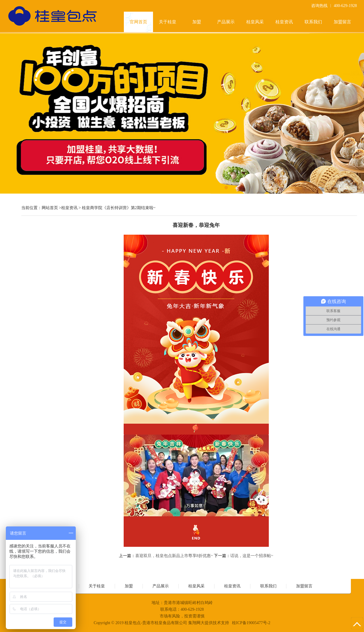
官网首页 (138, 22)
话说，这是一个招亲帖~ (252, 556)
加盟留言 (342, 22)
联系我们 (313, 22)
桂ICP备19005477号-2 (251, 623)
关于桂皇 (168, 22)
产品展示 (226, 22)
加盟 (197, 22)
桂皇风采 (255, 22)
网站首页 (50, 208)
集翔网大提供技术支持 (209, 623)
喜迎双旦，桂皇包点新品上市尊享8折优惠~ (174, 556)
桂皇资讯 (284, 22)
